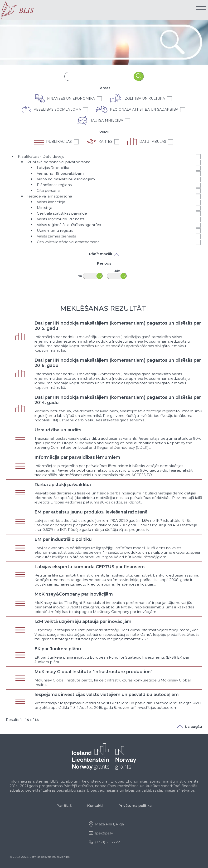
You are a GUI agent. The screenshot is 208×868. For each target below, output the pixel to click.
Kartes (106, 142)
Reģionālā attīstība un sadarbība (144, 109)
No (80, 276)
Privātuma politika (135, 806)
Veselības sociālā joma (57, 109)
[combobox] (99, 76)
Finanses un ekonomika (71, 99)
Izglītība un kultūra (144, 99)
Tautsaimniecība (107, 120)
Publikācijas (59, 142)
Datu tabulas (153, 142)
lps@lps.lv (104, 833)
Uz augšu (189, 727)
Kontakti (95, 806)
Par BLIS (64, 806)
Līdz (117, 271)
